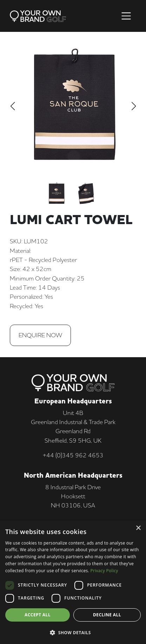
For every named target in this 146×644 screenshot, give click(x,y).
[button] (73, 632)
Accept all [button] (38, 615)
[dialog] (73, 582)
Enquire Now (40, 335)
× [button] (138, 528)
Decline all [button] (107, 615)
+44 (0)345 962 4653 (73, 455)
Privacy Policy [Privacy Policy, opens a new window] (104, 571)
